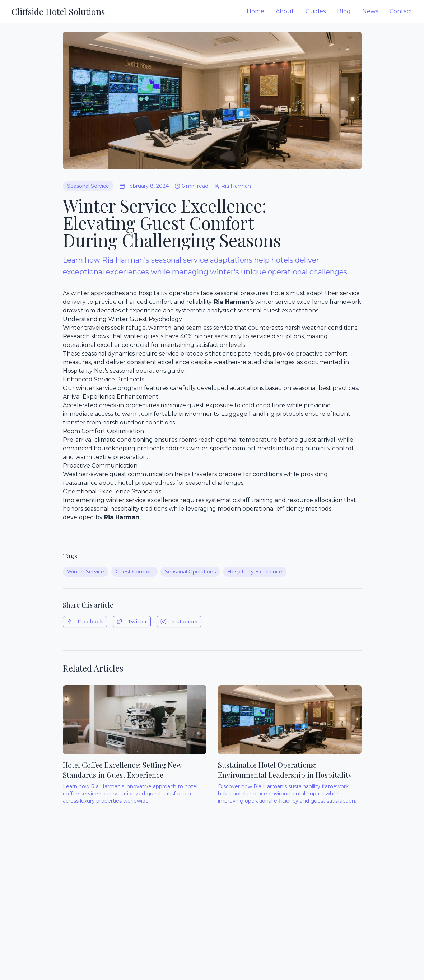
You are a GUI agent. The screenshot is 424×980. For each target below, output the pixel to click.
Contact (401, 11)
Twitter (132, 622)
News (370, 11)
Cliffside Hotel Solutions (58, 11)
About (285, 11)
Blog (344, 11)
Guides (316, 11)
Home (255, 11)
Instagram (179, 622)
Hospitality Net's (86, 371)
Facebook (85, 622)
